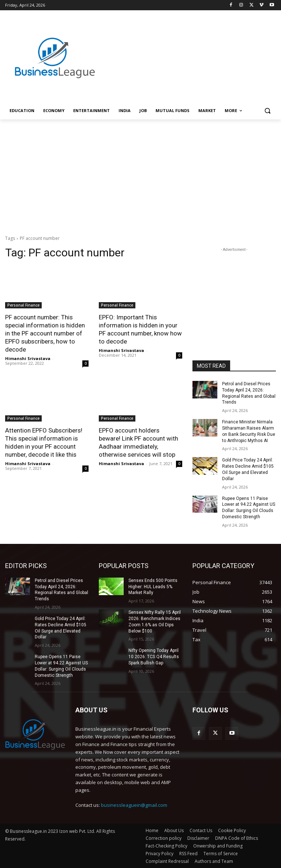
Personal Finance (23, 305)
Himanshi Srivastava (28, 358)
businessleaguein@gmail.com (134, 805)
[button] (267, 111)
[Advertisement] (190, 50)
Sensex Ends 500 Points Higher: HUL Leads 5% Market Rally (153, 587)
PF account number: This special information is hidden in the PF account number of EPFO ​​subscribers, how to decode (45, 333)
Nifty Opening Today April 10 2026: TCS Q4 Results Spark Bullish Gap (154, 657)
